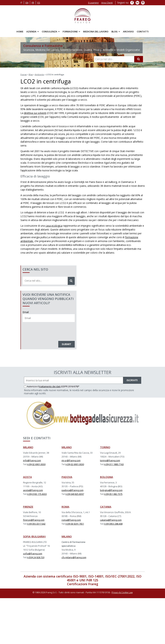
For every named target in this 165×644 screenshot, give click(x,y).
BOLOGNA (107, 477)
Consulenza (50, 31)
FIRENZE (28, 507)
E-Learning (93, 3)
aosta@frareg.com (33, 490)
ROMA (65, 507)
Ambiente (39, 74)
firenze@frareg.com (34, 520)
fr (33, 3)
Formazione (70, 31)
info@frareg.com (32, 460)
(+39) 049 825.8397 (75, 494)
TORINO (105, 447)
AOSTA (27, 477)
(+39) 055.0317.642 (36, 524)
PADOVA (67, 477)
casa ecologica (54, 226)
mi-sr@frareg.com (71, 460)
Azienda (31, 31)
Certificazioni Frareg (83, 584)
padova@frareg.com (73, 490)
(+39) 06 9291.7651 (75, 524)
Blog (115, 31)
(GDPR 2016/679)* (70, 386)
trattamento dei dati (50, 386)
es (39, 3)
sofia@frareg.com (33, 554)
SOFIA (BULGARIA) (34, 536)
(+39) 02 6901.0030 (36, 464)
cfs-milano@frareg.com (74, 557)
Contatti (143, 31)
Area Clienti (107, 3)
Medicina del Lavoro (96, 31)
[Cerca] (139, 59)
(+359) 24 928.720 (36, 557)
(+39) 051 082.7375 (113, 494)
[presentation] (49, 331)
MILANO (28, 447)
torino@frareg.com (110, 460)
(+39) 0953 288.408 (113, 524)
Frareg (24, 74)
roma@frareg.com (71, 520)
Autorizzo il (32, 386)
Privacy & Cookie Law (122, 592)
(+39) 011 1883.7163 (114, 464)
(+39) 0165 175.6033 (37, 494)
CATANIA (106, 507)
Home (20, 31)
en (27, 3)
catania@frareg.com (111, 520)
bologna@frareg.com (111, 490)
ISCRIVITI (132, 380)
